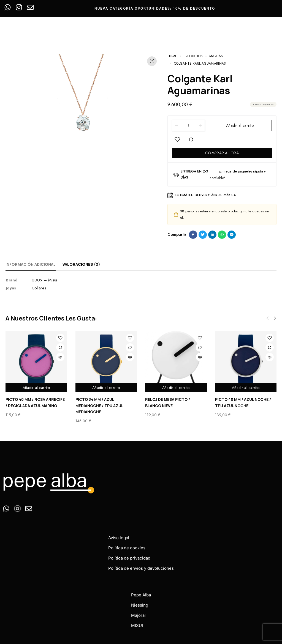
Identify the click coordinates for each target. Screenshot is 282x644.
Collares (39, 288)
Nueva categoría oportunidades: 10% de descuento (155, 8)
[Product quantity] (188, 125)
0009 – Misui (44, 280)
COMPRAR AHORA (222, 153)
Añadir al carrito (240, 125)
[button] (275, 318)
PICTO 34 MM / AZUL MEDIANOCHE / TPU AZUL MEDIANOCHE (99, 405)
